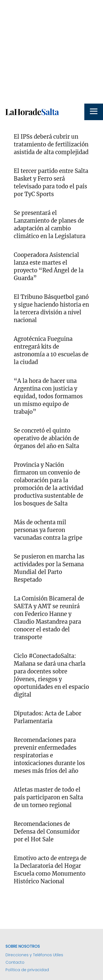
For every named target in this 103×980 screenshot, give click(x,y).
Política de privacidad (27, 970)
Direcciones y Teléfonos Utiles (34, 955)
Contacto (15, 962)
